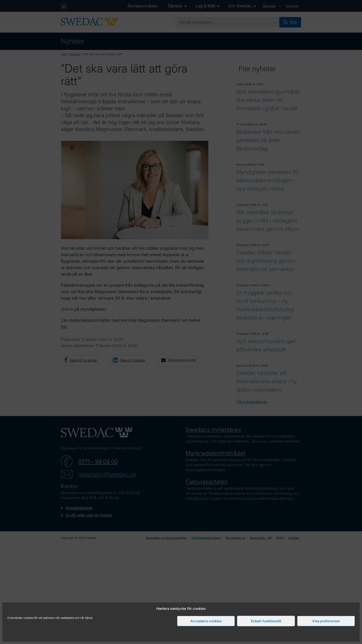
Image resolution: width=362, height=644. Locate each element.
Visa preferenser (326, 621)
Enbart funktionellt (266, 621)
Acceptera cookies (206, 621)
